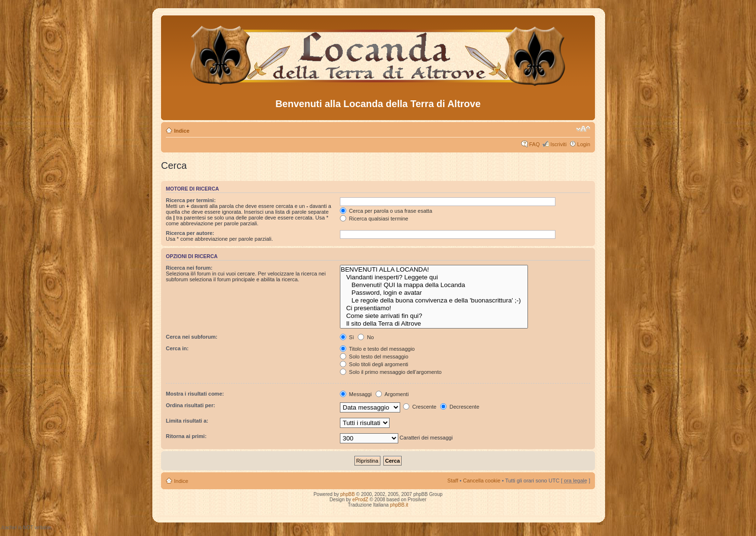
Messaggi (356, 394)
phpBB (348, 494)
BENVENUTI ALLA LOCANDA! (434, 270)
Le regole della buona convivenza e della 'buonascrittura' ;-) (434, 301)
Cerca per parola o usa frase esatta (386, 211)
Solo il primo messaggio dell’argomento (391, 372)
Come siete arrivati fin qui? (434, 316)
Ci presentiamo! (434, 308)
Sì (347, 337)
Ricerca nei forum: (189, 268)
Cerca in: (177, 348)
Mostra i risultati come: (195, 394)
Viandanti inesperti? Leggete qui (434, 277)
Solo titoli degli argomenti (374, 364)
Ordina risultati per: (190, 405)
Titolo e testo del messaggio (377, 349)
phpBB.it (399, 505)
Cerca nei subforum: (192, 337)
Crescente (420, 407)
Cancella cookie (482, 481)
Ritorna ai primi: (186, 436)
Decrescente (460, 407)
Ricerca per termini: (191, 200)
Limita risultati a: (187, 421)
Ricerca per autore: (190, 233)
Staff (453, 481)
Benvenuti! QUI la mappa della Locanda (434, 285)
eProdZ (360, 500)
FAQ (534, 144)
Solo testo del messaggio (374, 357)
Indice (182, 131)
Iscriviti (558, 144)
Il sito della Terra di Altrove (434, 324)
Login (584, 144)
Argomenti (392, 394)
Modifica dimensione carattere (583, 129)
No (366, 337)
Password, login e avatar (434, 293)
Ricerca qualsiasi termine (374, 219)
